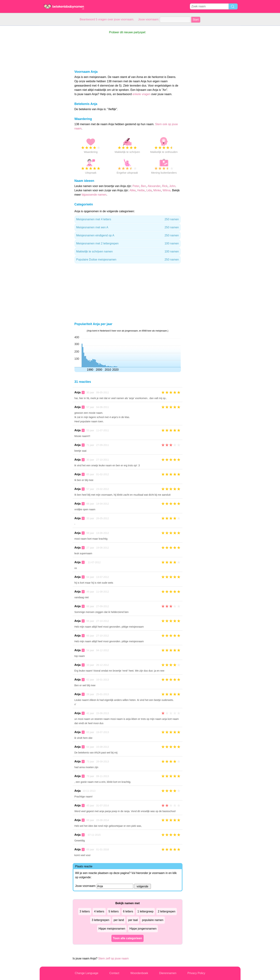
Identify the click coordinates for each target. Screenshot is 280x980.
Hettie (141, 190)
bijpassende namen (94, 195)
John (172, 186)
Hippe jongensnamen (143, 929)
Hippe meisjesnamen (112, 929)
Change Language (87, 973)
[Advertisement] (54, 79)
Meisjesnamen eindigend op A (128, 235)
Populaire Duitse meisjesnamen (128, 260)
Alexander (154, 186)
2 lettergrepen (167, 911)
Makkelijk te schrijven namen (128, 252)
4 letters (99, 911)
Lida (149, 190)
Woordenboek (139, 973)
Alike (133, 190)
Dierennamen (168, 973)
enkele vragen (142, 94)
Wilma (166, 190)
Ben (143, 186)
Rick (165, 186)
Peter (136, 186)
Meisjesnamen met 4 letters (128, 219)
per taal (133, 920)
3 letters (85, 911)
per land (119, 920)
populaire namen (153, 920)
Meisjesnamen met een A (128, 227)
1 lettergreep (146, 911)
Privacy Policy (196, 973)
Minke (157, 190)
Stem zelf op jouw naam (113, 958)
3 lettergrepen (100, 920)
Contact (114, 973)
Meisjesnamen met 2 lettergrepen (128, 244)
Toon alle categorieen (127, 938)
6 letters (128, 911)
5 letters (114, 911)
